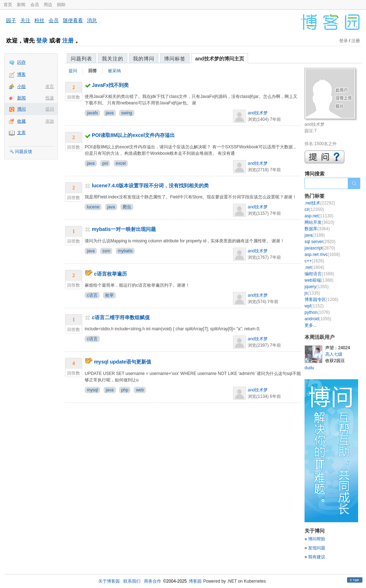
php (125, 390)
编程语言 (319, 274)
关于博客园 (109, 581)
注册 (68, 41)
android (318, 319)
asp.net (319, 216)
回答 (93, 71)
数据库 (317, 229)
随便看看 (73, 20)
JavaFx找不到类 (110, 85)
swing (127, 113)
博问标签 (175, 59)
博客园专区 (322, 300)
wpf (314, 306)
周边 (48, 5)
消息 (92, 20)
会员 (35, 5)
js (312, 293)
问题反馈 (24, 152)
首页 (8, 5)
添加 (50, 121)
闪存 (21, 62)
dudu (309, 368)
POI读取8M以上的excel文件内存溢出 (133, 135)
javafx (92, 113)
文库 (21, 133)
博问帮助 (317, 539)
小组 (21, 87)
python (317, 312)
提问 (50, 109)
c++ (314, 261)
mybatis (125, 251)
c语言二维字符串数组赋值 (121, 317)
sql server (320, 242)
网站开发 (319, 222)
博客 (21, 74)
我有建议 (317, 557)
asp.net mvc (322, 255)
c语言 (92, 295)
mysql (92, 390)
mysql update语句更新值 (123, 362)
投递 (50, 98)
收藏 (21, 121)
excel (121, 163)
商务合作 (153, 581)
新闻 (21, 5)
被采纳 (114, 71)
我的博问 (144, 59)
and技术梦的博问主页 (220, 59)
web (140, 390)
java (110, 113)
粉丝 (39, 20)
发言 (50, 87)
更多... (311, 325)
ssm (106, 251)
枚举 (109, 295)
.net (314, 267)
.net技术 (320, 203)
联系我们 (132, 581)
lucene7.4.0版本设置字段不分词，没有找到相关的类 (150, 186)
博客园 (195, 581)
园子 (11, 20)
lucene (93, 207)
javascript (320, 248)
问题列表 (81, 59)
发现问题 (317, 548)
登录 (42, 41)
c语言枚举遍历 (110, 274)
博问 (21, 109)
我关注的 (113, 59)
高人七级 (334, 354)
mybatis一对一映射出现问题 (124, 229)
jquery (316, 287)
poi (105, 163)
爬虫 (127, 207)
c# (314, 209)
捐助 (61, 5)
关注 (25, 20)
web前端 (319, 280)
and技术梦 (258, 113)
